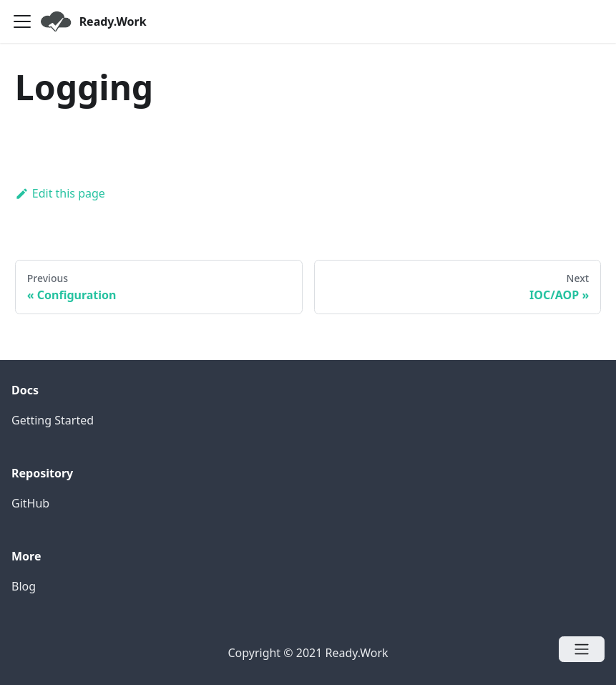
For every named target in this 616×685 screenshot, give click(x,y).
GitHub (30, 503)
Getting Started (53, 420)
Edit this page (60, 193)
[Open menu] (582, 649)
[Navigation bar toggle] (22, 21)
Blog (24, 586)
